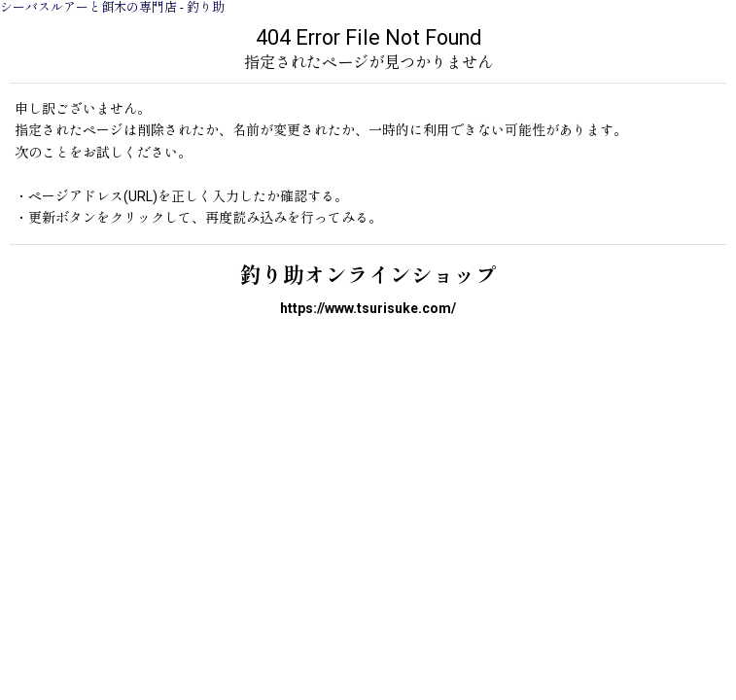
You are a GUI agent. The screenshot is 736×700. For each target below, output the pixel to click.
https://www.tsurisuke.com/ (368, 308)
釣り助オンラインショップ (368, 276)
